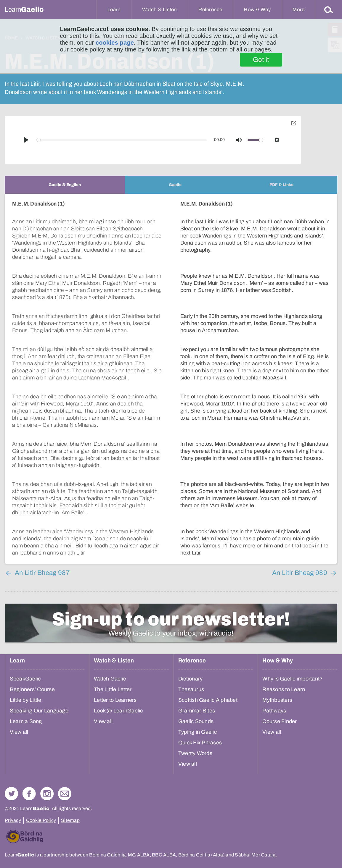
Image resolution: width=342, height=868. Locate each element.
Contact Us (65, 794)
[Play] (26, 140)
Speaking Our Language (39, 711)
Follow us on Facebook (29, 794)
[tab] (65, 185)
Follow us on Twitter (11, 794)
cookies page (115, 43)
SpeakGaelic (25, 679)
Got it (261, 60)
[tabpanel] (171, 379)
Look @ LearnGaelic (118, 711)
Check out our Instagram (47, 794)
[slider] (122, 140)
